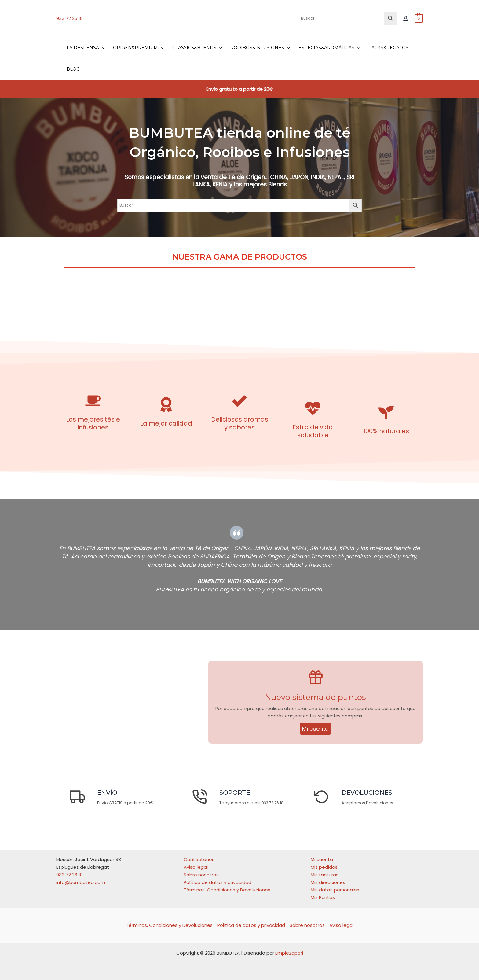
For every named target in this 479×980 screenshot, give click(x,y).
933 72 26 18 (69, 18)
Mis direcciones (328, 882)
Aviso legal (196, 867)
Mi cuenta (315, 729)
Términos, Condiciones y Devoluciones (227, 890)
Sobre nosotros (201, 875)
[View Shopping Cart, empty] (419, 18)
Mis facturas (325, 875)
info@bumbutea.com (81, 882)
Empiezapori (289, 953)
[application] (102, 48)
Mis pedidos (324, 867)
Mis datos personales (335, 890)
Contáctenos (199, 859)
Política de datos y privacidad (218, 882)
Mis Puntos (323, 897)
